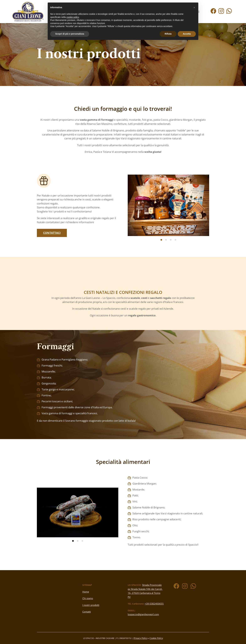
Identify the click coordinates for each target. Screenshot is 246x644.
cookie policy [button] (73, 17)
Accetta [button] (187, 34)
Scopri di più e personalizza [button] (70, 34)
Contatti (87, 612)
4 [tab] (175, 240)
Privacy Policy (140, 638)
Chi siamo (88, 598)
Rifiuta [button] (168, 34)
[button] (194, 8)
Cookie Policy (156, 638)
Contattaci (52, 233)
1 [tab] (161, 240)
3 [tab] (171, 240)
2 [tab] (166, 240)
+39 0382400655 (154, 604)
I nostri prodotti (91, 605)
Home (86, 592)
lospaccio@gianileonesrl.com (143, 614)
